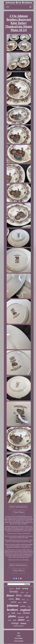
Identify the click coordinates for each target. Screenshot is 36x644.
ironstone (21, 617)
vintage (15, 623)
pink (15, 620)
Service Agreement (19, 641)
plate (27, 617)
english (12, 589)
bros (19, 595)
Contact (19, 636)
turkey (14, 602)
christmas (26, 613)
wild (8, 613)
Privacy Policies (19, 638)
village (27, 596)
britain (23, 623)
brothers (13, 610)
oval (10, 620)
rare (27, 593)
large (29, 607)
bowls (18, 588)
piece (23, 599)
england (25, 610)
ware (28, 620)
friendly (14, 591)
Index (19, 633)
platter (21, 620)
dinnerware (19, 626)
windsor (22, 592)
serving (25, 588)
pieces (20, 602)
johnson (13, 605)
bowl (28, 600)
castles (23, 606)
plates (12, 616)
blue (18, 599)
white (25, 602)
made (13, 613)
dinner (10, 595)
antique (19, 613)
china (11, 599)
